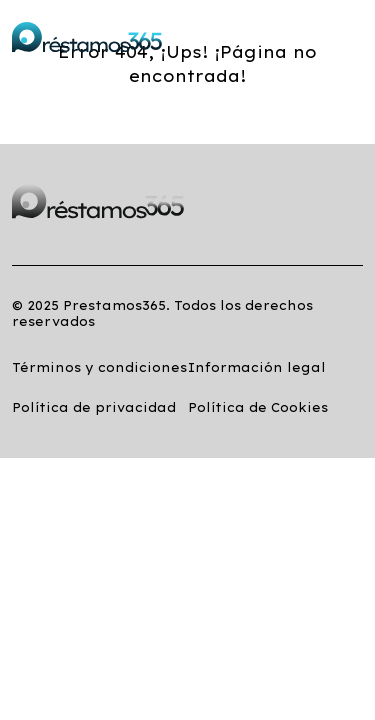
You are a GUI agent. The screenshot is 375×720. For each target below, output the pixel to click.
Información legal (257, 367)
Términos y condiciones (99, 367)
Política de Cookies (258, 407)
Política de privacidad (94, 407)
